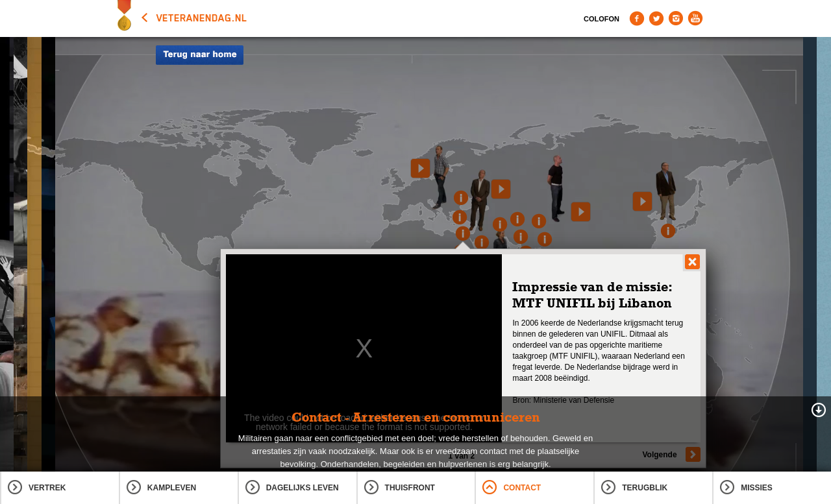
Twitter (656, 18)
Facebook (637, 18)
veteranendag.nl (202, 18)
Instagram (676, 18)
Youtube (695, 18)
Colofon (602, 19)
